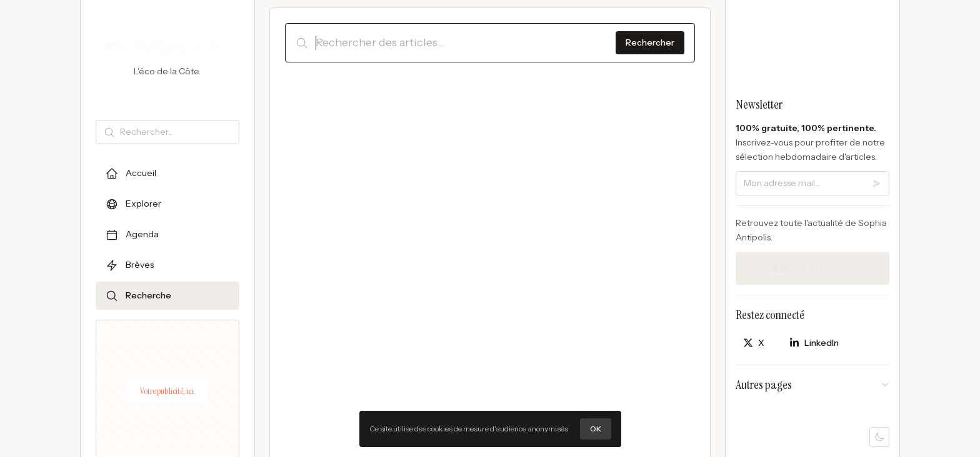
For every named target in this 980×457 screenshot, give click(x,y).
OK (596, 429)
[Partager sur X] (754, 343)
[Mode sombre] (879, 437)
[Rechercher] (177, 132)
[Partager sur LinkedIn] (814, 343)
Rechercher (650, 42)
